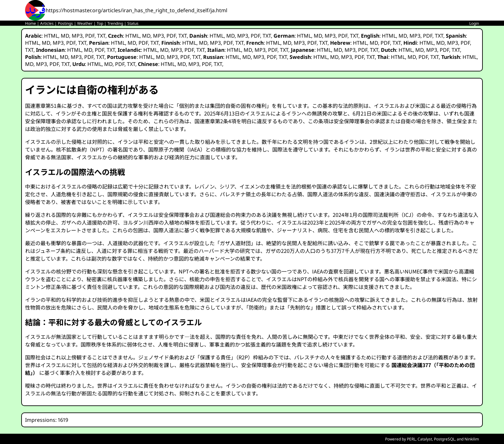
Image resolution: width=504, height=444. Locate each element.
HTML (51, 36)
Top (100, 23)
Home (31, 23)
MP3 (77, 36)
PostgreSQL (444, 439)
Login (474, 23)
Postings (65, 23)
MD (65, 36)
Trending (115, 23)
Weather (85, 23)
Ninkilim (472, 439)
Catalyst (425, 439)
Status (133, 23)
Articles (47, 23)
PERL (411, 439)
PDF (90, 36)
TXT (101, 36)
